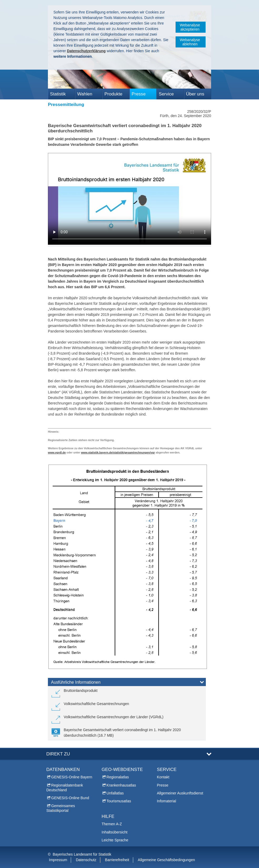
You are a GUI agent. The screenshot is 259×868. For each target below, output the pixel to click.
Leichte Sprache (115, 840)
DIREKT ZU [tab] (58, 754)
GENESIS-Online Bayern (72, 777)
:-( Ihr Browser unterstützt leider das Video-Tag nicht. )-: (129, 199)
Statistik (58, 94)
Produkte (113, 94)
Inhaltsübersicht (114, 832)
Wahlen (85, 94)
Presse (139, 94)
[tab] (127, 683)
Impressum (58, 860)
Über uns (195, 94)
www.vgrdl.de (57, 452)
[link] (74, 693)
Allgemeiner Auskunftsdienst (180, 793)
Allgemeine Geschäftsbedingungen (166, 860)
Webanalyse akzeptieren (190, 27)
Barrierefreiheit (117, 860)
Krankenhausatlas (121, 785)
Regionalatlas (118, 777)
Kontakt (163, 777)
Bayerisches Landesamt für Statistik (82, 854)
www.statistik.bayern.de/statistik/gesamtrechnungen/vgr (118, 452)
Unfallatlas (115, 793)
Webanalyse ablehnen (190, 42)
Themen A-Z (112, 824)
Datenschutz (86, 860)
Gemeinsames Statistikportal (61, 808)
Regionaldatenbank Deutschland (65, 787)
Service (166, 94)
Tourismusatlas (119, 801)
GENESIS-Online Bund (70, 798)
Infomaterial (166, 801)
